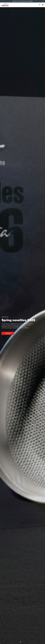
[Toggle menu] (43, 5)
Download (8, 333)
